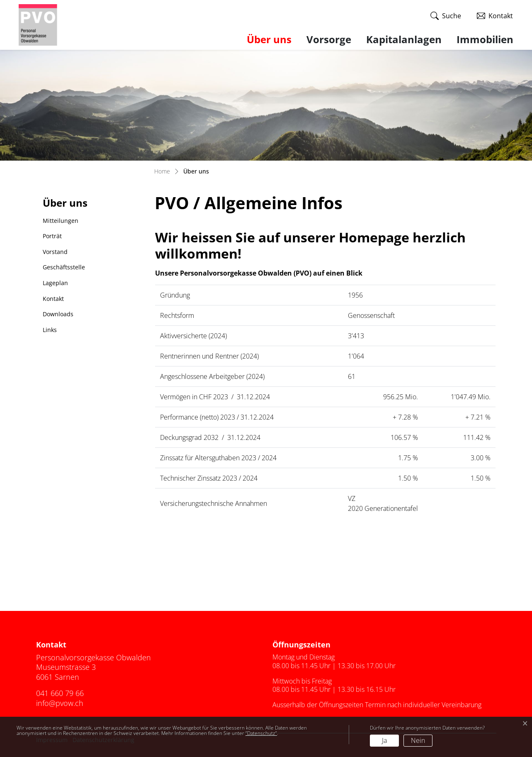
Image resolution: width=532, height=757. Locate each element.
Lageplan (55, 283)
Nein (418, 740)
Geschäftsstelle (64, 267)
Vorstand (55, 252)
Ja (384, 740)
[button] (446, 16)
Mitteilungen (61, 221)
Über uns (273, 39)
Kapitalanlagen (404, 39)
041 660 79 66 (60, 693)
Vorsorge (329, 39)
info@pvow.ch (60, 703)
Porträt (52, 236)
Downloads (58, 314)
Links (50, 330)
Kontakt (53, 299)
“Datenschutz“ (261, 733)
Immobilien (485, 39)
